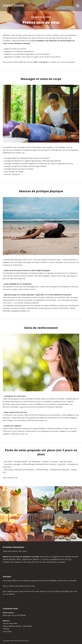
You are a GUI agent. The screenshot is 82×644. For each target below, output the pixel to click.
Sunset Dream (13, 6)
